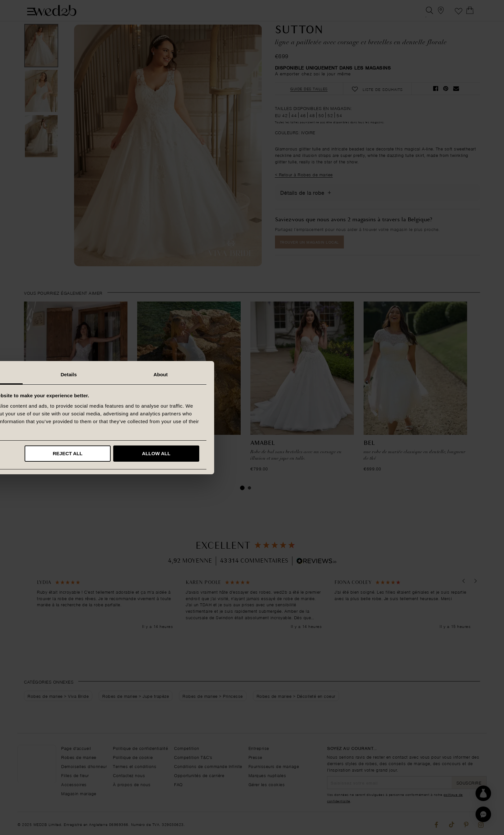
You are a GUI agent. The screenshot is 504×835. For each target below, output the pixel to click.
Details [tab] (252, 374)
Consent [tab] (160, 374)
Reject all (251, 453)
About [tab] (344, 374)
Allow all (339, 453)
